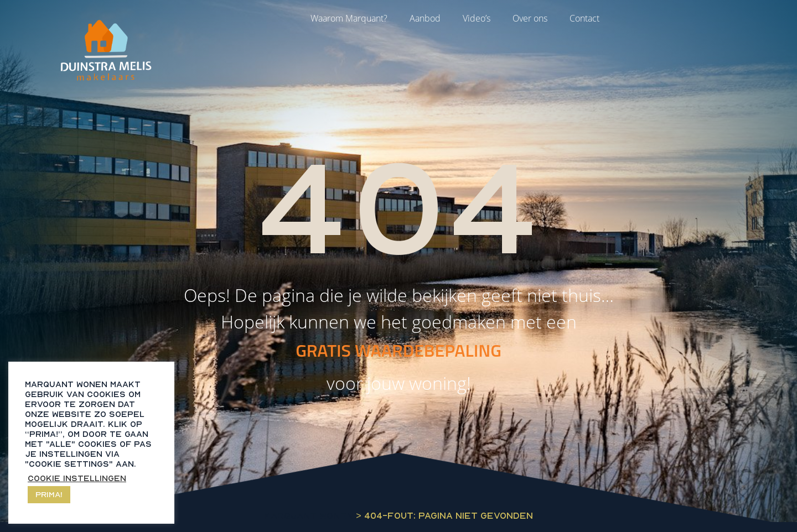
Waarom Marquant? (349, 18)
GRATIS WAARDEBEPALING (398, 350)
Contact (584, 18)
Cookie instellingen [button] (77, 478)
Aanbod (425, 18)
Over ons (530, 18)
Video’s (477, 18)
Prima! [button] (49, 494)
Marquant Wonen (309, 515)
